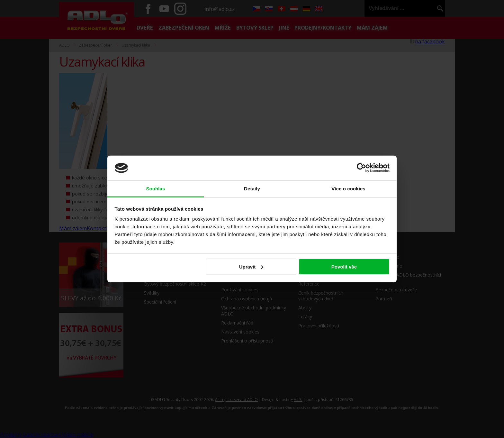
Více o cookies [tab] (348, 189)
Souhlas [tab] (155, 189)
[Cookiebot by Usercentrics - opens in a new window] (361, 168)
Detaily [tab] (252, 189)
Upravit (251, 267)
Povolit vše (344, 267)
